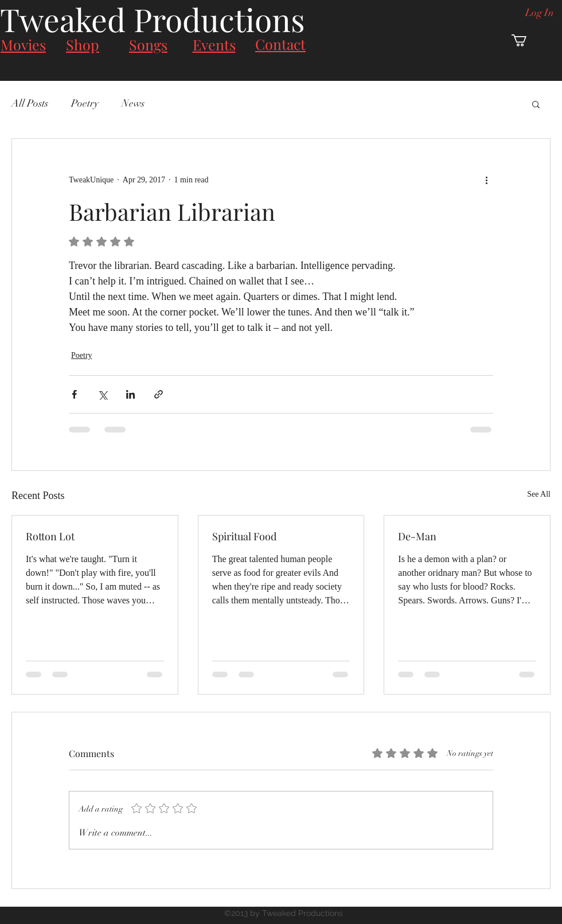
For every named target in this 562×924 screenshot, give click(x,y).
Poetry (85, 103)
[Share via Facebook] (74, 394)
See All (539, 494)
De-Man (417, 536)
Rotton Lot (50, 536)
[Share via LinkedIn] (130, 394)
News (133, 103)
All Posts (30, 103)
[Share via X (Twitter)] (102, 394)
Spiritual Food (244, 536)
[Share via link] (159, 394)
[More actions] (486, 180)
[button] (526, 40)
